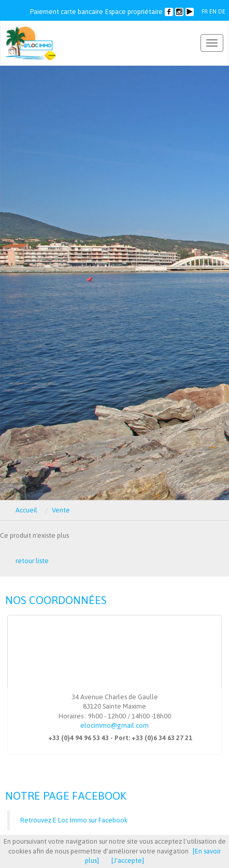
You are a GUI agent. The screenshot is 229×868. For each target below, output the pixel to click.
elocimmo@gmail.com (115, 725)
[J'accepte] (128, 860)
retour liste (32, 561)
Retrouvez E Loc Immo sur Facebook (74, 820)
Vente (61, 510)
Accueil (26, 510)
